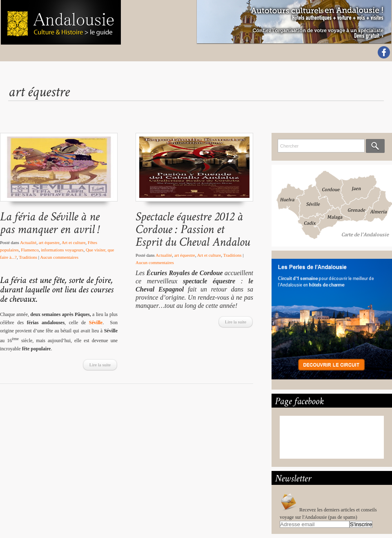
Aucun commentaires (59, 257)
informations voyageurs (62, 250)
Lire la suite (100, 365)
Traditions (28, 257)
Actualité (28, 242)
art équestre (49, 242)
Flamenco (30, 250)
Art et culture (74, 242)
